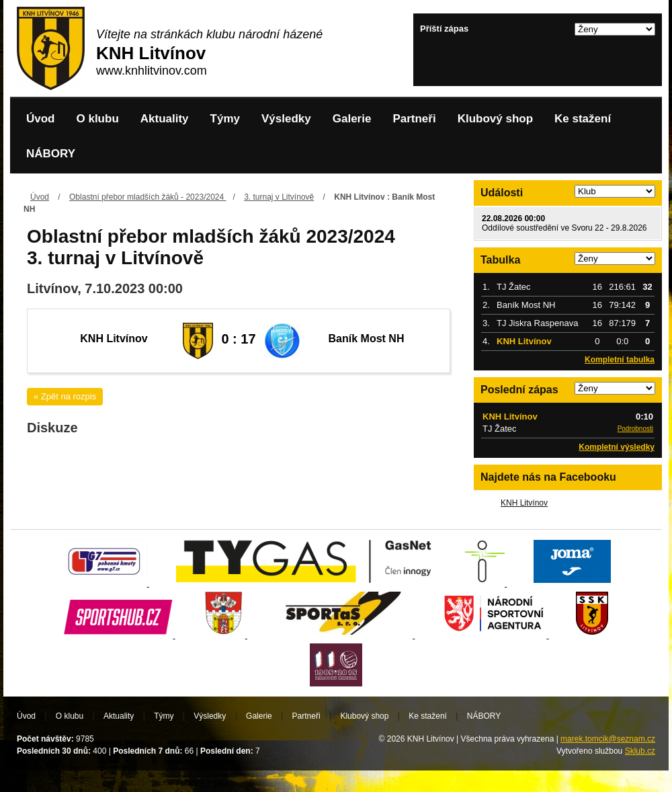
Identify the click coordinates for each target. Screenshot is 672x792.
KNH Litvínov (524, 503)
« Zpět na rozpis (65, 396)
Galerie (352, 119)
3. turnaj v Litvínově (279, 197)
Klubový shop (495, 119)
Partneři (414, 119)
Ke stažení (583, 119)
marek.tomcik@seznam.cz (608, 739)
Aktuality (165, 119)
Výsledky (286, 119)
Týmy (225, 119)
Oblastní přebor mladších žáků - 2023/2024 (148, 197)
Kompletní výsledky (617, 447)
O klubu (98, 119)
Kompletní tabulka (620, 360)
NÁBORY (51, 154)
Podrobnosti (635, 429)
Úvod (41, 119)
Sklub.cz (640, 751)
